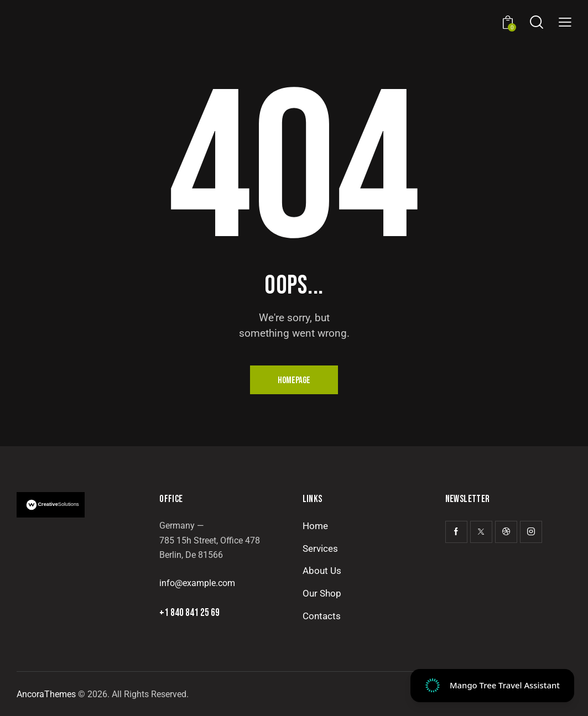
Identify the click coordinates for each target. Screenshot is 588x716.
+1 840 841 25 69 (189, 613)
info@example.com (197, 583)
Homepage (294, 380)
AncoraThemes (46, 694)
